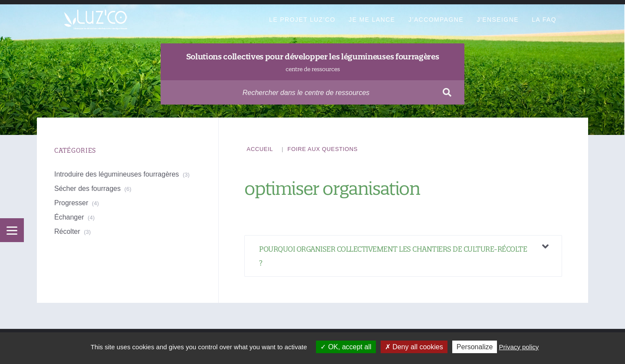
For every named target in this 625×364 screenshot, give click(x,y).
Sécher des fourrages (87, 189)
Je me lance (372, 20)
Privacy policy (519, 347)
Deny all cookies (414, 347)
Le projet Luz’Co (302, 20)
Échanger (69, 217)
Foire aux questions (322, 149)
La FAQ (544, 20)
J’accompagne (436, 20)
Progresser (71, 203)
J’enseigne (497, 20)
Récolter (67, 231)
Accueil (260, 149)
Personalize (475, 347)
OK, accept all (346, 347)
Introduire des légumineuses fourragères (117, 174)
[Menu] (12, 230)
